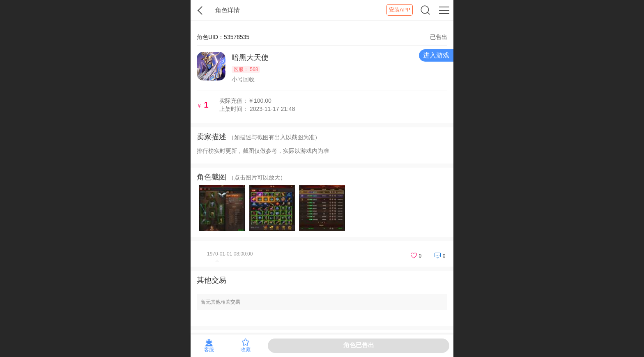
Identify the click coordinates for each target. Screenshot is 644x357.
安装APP (400, 10)
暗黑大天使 (250, 58)
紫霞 (200, 10)
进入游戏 (436, 55)
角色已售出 (359, 345)
